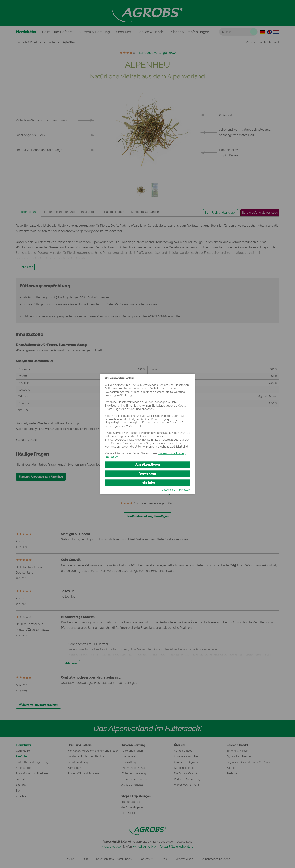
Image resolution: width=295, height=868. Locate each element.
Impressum (112, 456)
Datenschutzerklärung (172, 453)
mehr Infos (147, 483)
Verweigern (148, 474)
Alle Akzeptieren (148, 464)
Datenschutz (169, 491)
